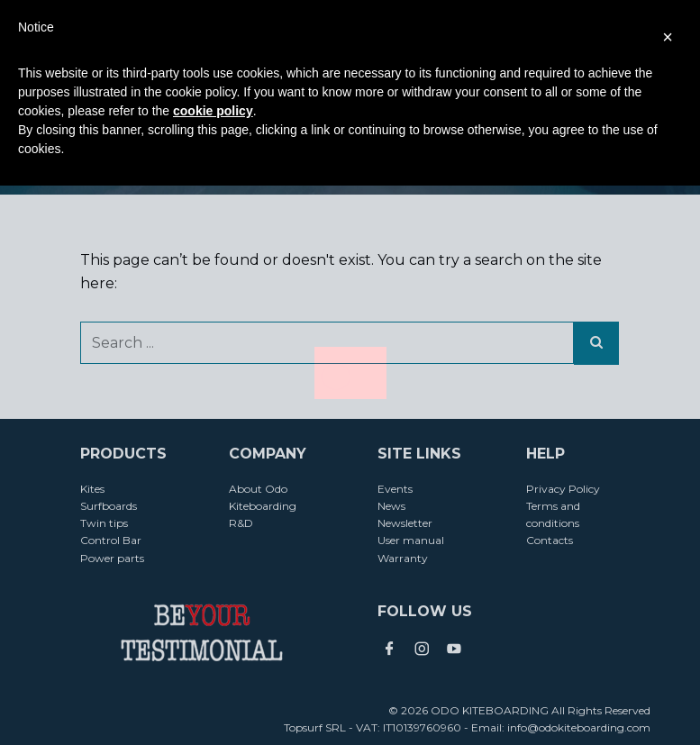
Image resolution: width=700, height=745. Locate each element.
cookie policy (213, 111)
